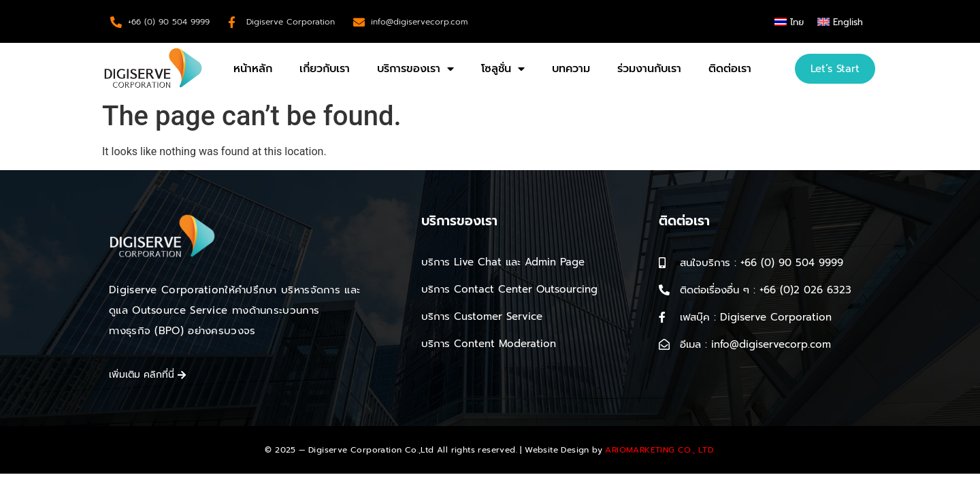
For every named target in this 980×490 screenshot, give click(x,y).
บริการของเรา (415, 69)
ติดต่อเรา (730, 69)
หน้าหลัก (253, 69)
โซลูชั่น (503, 69)
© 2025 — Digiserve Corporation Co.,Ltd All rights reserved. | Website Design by (490, 450)
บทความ (571, 69)
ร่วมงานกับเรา (649, 69)
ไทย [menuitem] (797, 22)
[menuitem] (789, 21)
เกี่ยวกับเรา (325, 69)
